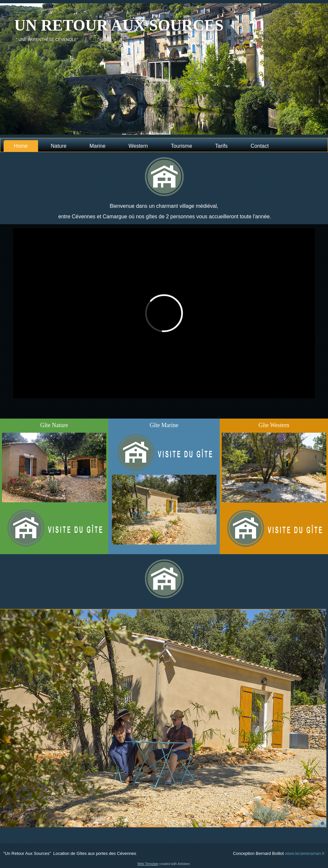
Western (138, 146)
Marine (98, 146)
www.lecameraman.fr (305, 853)
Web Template (148, 864)
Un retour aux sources (119, 25)
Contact (260, 146)
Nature (59, 146)
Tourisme (182, 146)
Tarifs (221, 146)
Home (21, 146)
